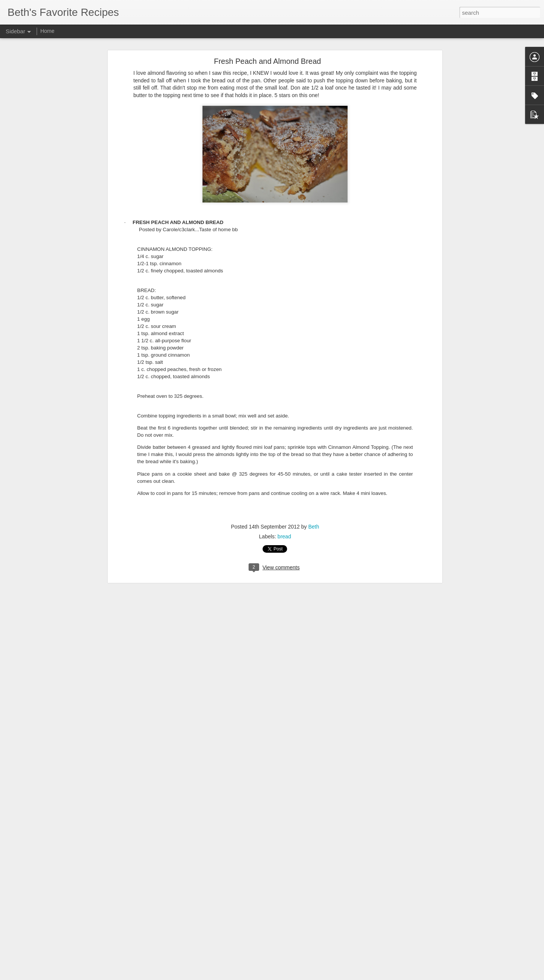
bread (284, 536)
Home (47, 31)
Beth (314, 527)
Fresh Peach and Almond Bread (267, 61)
